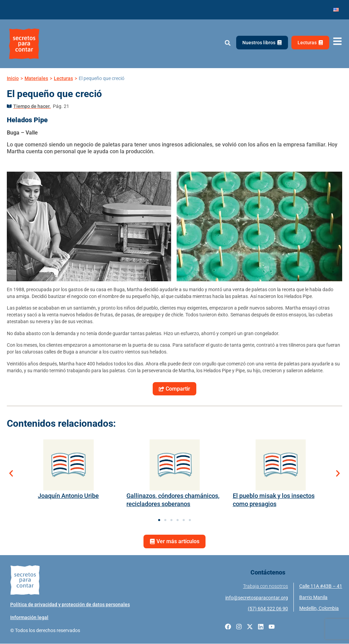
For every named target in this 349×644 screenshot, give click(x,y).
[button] (227, 43)
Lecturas (63, 78)
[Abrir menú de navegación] (337, 41)
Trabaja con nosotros (265, 586)
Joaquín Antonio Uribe (68, 496)
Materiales (36, 78)
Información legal (29, 618)
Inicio (13, 78)
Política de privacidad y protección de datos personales (70, 605)
